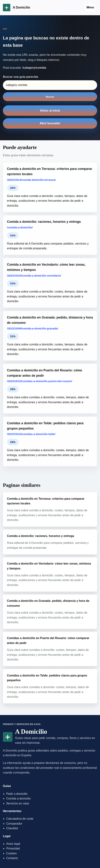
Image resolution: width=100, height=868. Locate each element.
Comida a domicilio (18, 798)
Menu (90, 7)
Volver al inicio (50, 111)
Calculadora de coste (20, 819)
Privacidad (13, 848)
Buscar (50, 97)
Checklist (12, 828)
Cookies (11, 853)
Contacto (12, 858)
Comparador (14, 824)
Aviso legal (13, 844)
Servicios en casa (17, 803)
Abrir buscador (50, 123)
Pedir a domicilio (17, 794)
